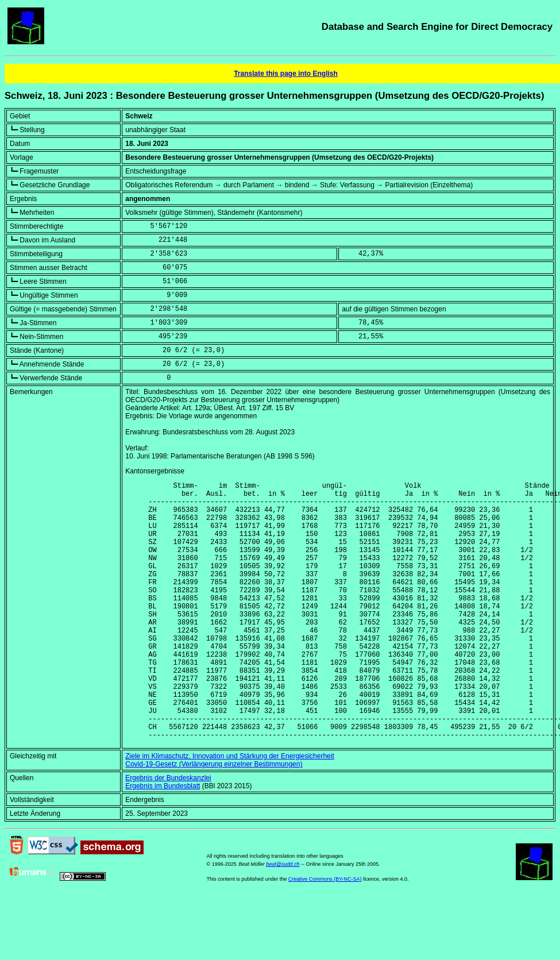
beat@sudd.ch (283, 919)
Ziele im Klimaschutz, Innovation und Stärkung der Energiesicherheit (230, 811)
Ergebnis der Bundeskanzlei (168, 833)
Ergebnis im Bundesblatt (163, 841)
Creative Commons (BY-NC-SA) (325, 934)
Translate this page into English (286, 74)
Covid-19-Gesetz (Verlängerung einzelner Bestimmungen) (214, 819)
